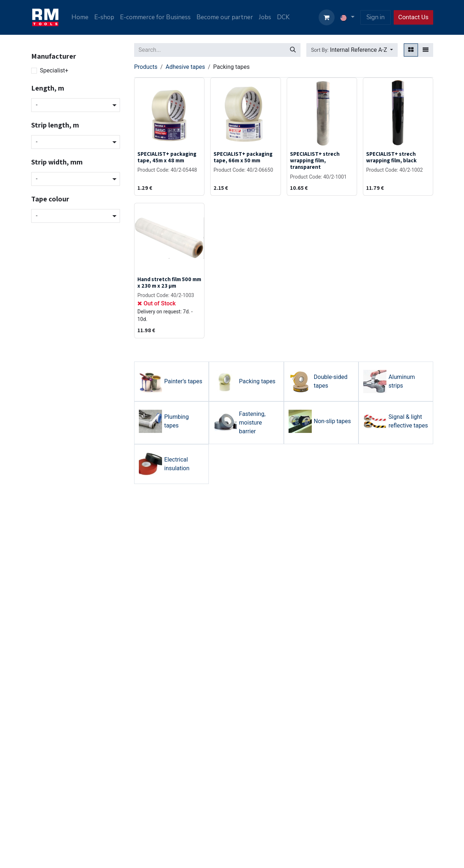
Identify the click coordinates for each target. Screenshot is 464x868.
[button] (352, 50)
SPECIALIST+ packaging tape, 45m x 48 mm (167, 157)
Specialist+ (54, 70)
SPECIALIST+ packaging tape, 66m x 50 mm (243, 157)
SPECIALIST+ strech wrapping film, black (391, 157)
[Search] (293, 50)
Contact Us (413, 17)
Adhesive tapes (185, 67)
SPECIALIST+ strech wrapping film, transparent (315, 160)
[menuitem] (80, 17)
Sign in (376, 17)
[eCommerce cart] (327, 17)
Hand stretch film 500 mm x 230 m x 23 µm (169, 282)
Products (146, 67)
